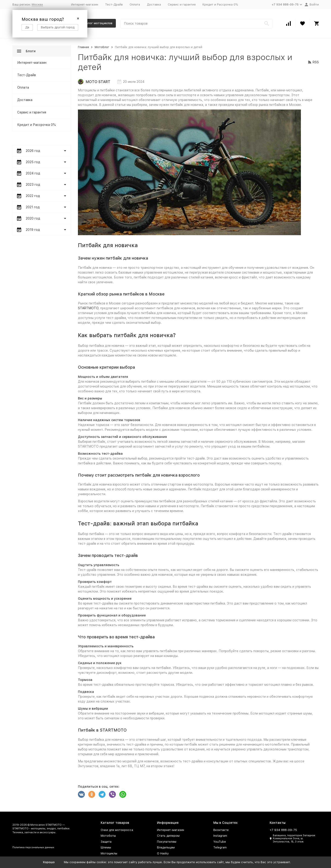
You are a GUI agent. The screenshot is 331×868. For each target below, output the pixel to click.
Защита (106, 842)
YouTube (220, 842)
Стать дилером (168, 836)
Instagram (220, 836)
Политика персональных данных (33, 847)
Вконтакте (221, 830)
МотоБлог (102, 47)
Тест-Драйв (114, 4)
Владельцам (166, 847)
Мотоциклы (109, 853)
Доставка (154, 4)
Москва (37, 4)
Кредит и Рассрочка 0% (220, 4)
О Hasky (163, 853)
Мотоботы (108, 836)
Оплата (135, 4)
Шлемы (106, 847)
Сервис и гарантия (182, 4)
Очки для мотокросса (117, 830)
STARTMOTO (88, 308)
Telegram (220, 847)
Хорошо (49, 862)
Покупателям (167, 842)
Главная (83, 47)
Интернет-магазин (85, 4)
